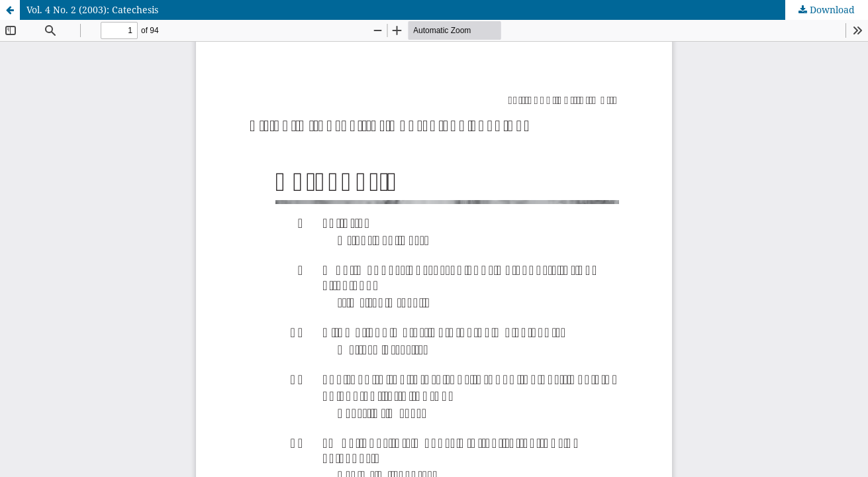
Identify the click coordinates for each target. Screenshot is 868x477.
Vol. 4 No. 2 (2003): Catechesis (92, 10)
